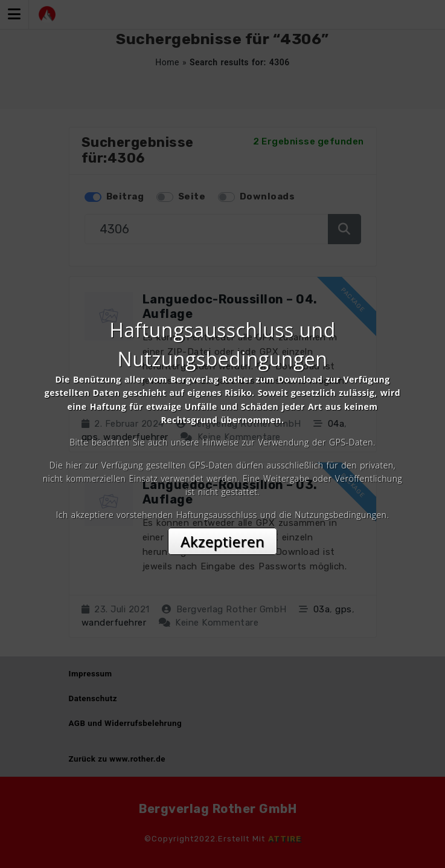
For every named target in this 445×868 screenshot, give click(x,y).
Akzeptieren (222, 541)
